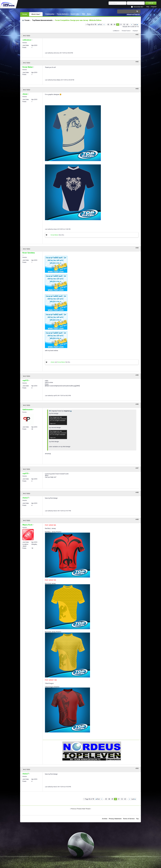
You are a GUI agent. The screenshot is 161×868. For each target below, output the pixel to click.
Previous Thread (76, 809)
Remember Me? (138, 7)
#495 (137, 375)
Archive (105, 819)
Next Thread (86, 809)
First (100, 25)
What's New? (36, 14)
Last (136, 25)
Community (50, 14)
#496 (137, 404)
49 (114, 25)
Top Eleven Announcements (42, 20)
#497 (137, 468)
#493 (137, 89)
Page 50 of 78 (92, 25)
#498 (137, 492)
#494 (137, 248)
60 (127, 25)
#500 (137, 768)
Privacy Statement (115, 819)
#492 (137, 62)
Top (137, 819)
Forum (25, 14)
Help (148, 7)
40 (108, 25)
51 (121, 25)
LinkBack (116, 31)
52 (124, 25)
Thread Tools (126, 31)
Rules (89, 14)
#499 (137, 519)
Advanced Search (133, 15)
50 (118, 25)
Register (154, 7)
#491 (137, 35)
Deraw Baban (55, 235)
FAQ (83, 14)
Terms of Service (129, 819)
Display (135, 31)
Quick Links (75, 14)
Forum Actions (62, 14)
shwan (53, 362)
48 (111, 25)
